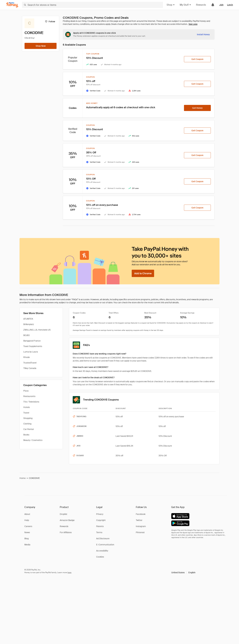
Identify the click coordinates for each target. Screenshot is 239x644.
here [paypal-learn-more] (69, 572)
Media (27, 545)
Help (27, 520)
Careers (28, 526)
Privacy (100, 514)
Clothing (27, 424)
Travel (26, 413)
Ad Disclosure (103, 538)
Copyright (101, 520)
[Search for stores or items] (92, 5)
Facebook (141, 514)
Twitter (139, 520)
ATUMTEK (28, 319)
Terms (99, 532)
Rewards (201, 5)
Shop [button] (171, 5)
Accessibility (102, 551)
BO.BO (27, 335)
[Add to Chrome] (143, 273)
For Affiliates (66, 532)
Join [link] (221, 5)
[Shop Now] (41, 46)
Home (23, 478)
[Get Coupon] (197, 59)
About (27, 514)
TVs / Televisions (31, 402)
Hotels (27, 407)
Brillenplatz (29, 324)
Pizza (26, 391)
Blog (27, 538)
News (27, 532)
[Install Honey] (203, 34)
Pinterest (140, 532)
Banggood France (32, 341)
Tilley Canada (30, 368)
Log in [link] (230, 5)
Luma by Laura (31, 352)
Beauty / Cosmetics (33, 440)
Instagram (141, 526)
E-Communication (105, 545)
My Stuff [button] (185, 5)
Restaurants (29, 396)
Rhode (27, 357)
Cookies (100, 557)
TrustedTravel (30, 363)
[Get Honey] (197, 108)
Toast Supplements (33, 346)
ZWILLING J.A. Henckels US (37, 330)
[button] (183, 572)
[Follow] (50, 21)
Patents (100, 526)
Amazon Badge (67, 520)
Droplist (63, 514)
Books (26, 435)
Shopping (28, 418)
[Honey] (12, 5)
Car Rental (29, 429)
